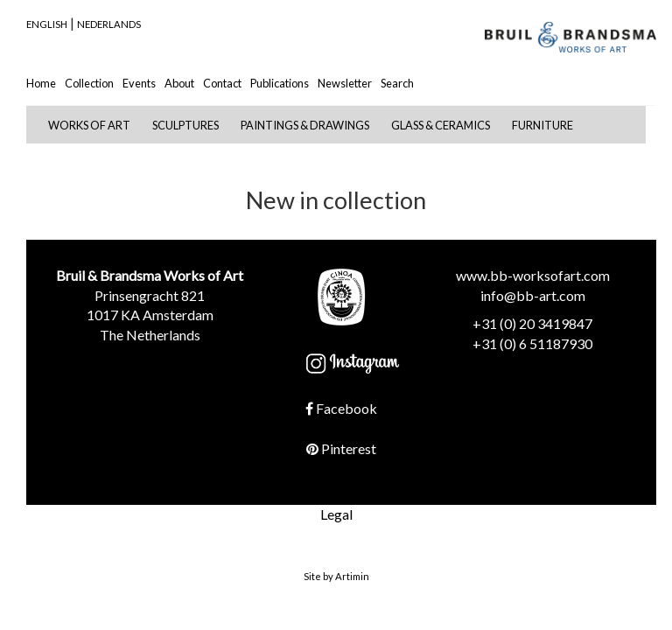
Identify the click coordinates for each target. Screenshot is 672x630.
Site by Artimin (336, 576)
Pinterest (341, 448)
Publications (280, 83)
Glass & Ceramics (441, 125)
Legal (336, 514)
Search (397, 83)
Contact (222, 83)
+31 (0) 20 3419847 (532, 323)
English (47, 24)
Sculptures (185, 125)
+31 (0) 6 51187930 (532, 343)
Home (41, 83)
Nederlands (109, 24)
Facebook (341, 408)
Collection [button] (89, 83)
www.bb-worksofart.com (533, 275)
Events (139, 83)
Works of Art (89, 125)
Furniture (542, 125)
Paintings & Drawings (305, 125)
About (179, 83)
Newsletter (345, 83)
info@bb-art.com (533, 295)
